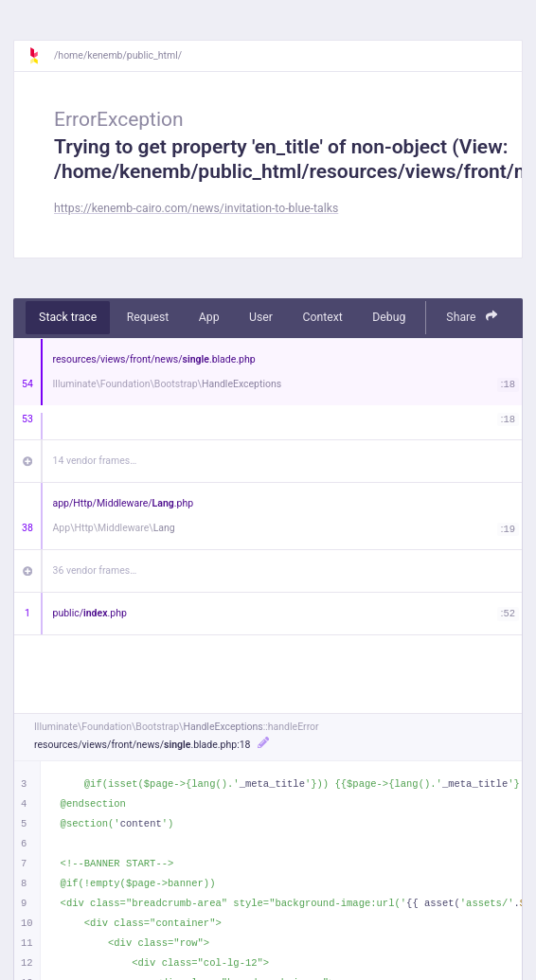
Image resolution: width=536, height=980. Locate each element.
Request (148, 317)
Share (472, 317)
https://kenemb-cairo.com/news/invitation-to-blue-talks (196, 208)
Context (322, 317)
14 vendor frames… (95, 461)
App (209, 317)
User (261, 317)
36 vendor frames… (95, 570)
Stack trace (68, 317)
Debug (389, 317)
